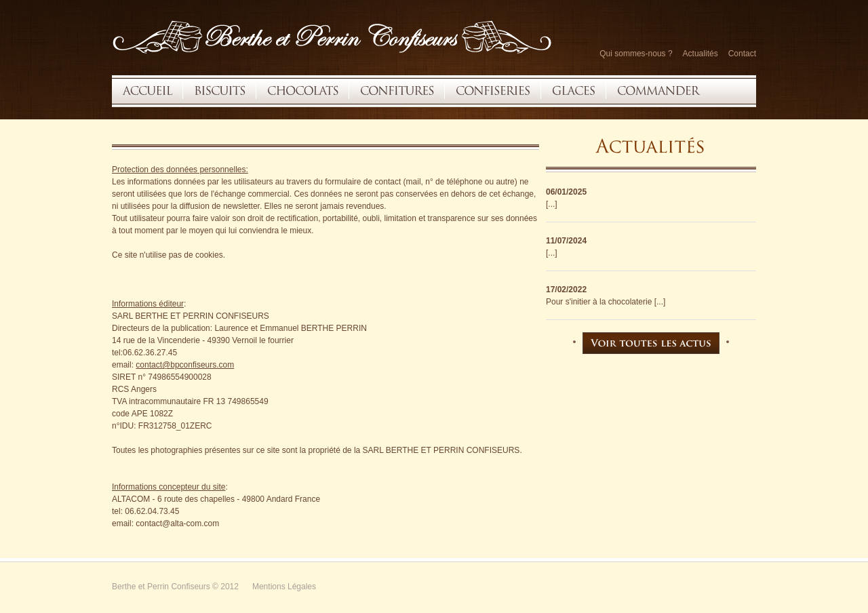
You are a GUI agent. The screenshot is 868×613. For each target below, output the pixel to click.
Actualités (701, 54)
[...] (552, 204)
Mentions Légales (284, 587)
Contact (742, 54)
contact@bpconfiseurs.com (185, 365)
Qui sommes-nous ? (636, 54)
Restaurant (332, 36)
